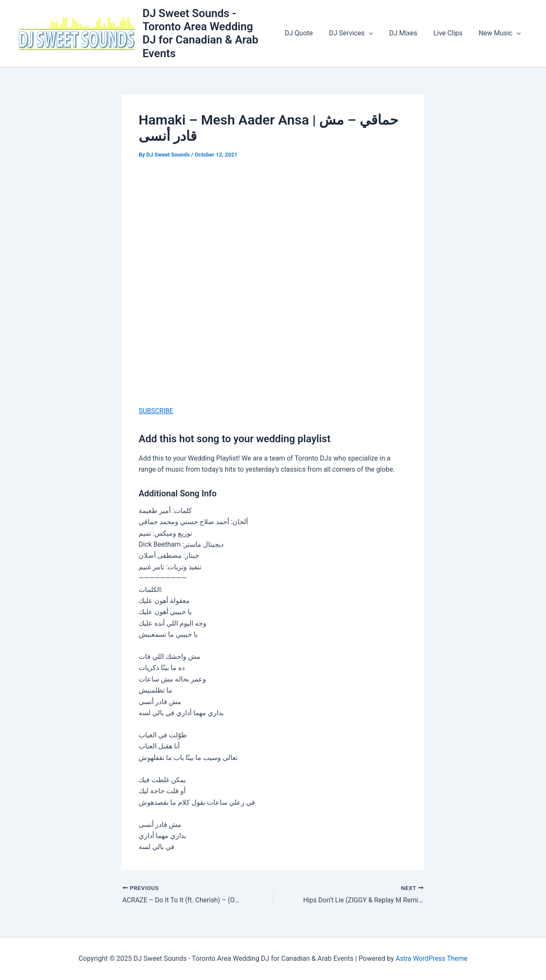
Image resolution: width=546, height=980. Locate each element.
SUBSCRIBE (156, 411)
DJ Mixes (409, 33)
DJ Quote (310, 33)
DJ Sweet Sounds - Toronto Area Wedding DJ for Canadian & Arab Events (212, 33)
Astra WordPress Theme (431, 958)
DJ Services (360, 33)
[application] (378, 33)
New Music (501, 33)
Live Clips (452, 33)
